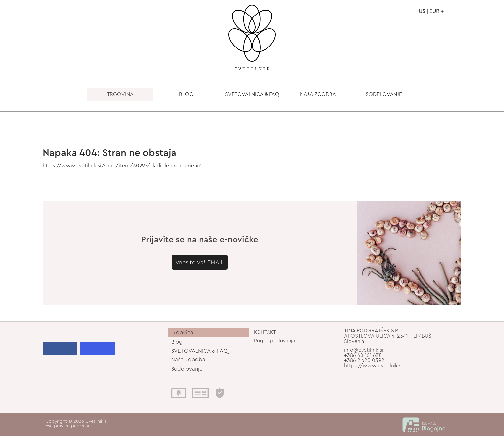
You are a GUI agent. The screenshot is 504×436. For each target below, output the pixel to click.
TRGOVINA (120, 94)
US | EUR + (431, 11)
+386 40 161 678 (363, 355)
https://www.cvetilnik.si (373, 366)
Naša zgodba (188, 360)
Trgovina (182, 333)
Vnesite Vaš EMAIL (200, 262)
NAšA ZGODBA (318, 94)
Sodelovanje (187, 369)
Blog (177, 342)
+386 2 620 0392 (364, 360)
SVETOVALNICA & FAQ (252, 94)
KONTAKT (265, 332)
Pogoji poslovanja (274, 341)
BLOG (186, 94)
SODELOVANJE (384, 94)
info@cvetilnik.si (364, 350)
